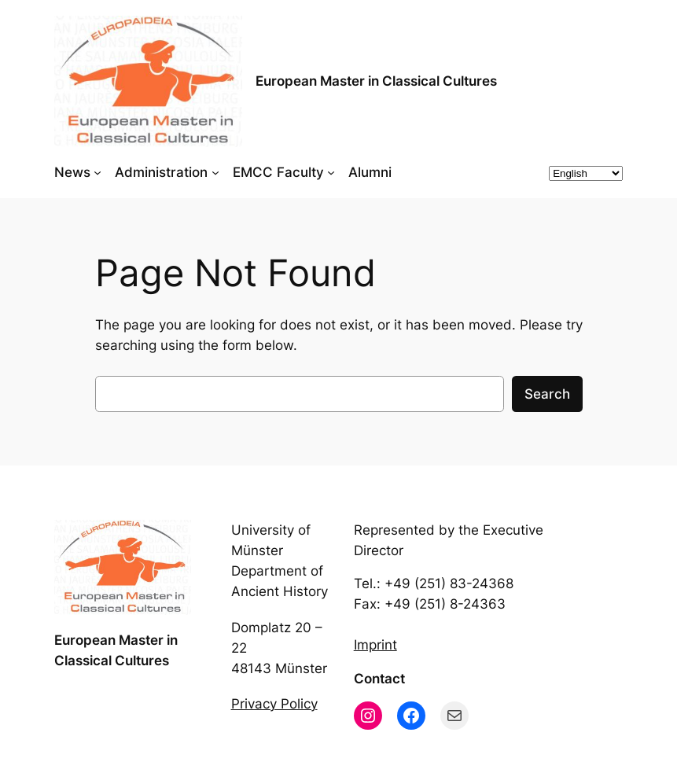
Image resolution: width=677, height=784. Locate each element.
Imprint (375, 645)
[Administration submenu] (215, 172)
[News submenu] (98, 172)
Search (547, 394)
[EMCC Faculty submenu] (331, 172)
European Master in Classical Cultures (376, 81)
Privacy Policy (274, 704)
